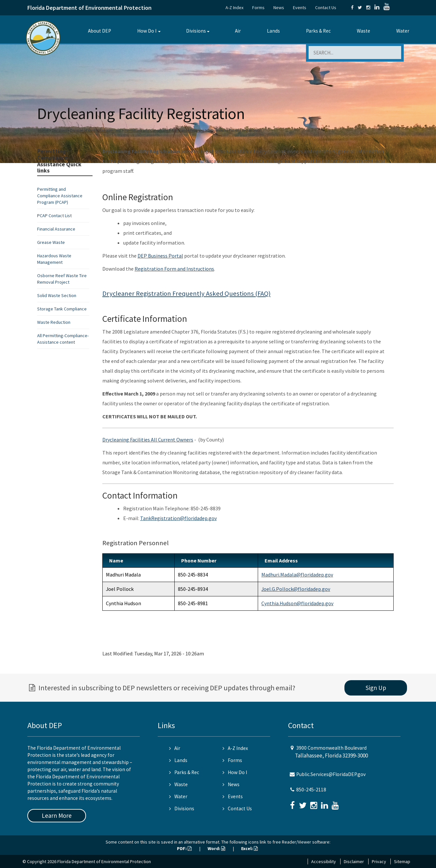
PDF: (184, 848)
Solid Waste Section (57, 295)
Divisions (196, 31)
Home (44, 130)
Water (403, 31)
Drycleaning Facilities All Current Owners (148, 440)
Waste (363, 31)
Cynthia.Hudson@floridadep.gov (297, 603)
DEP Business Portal (160, 256)
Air (238, 31)
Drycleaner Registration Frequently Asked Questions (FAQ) (186, 293)
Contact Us (326, 7)
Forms (258, 7)
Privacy (379, 861)
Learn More (57, 816)
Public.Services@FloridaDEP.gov (331, 774)
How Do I (147, 31)
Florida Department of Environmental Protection (89, 8)
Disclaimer (354, 861)
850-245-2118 (311, 790)
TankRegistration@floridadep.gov (178, 518)
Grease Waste (51, 242)
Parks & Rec (318, 31)
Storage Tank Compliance (62, 309)
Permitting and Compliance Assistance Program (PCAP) (60, 196)
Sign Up (376, 688)
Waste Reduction (54, 322)
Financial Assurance (56, 229)
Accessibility (324, 861)
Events (300, 7)
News (279, 7)
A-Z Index (234, 7)
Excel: (249, 848)
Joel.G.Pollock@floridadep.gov (296, 589)
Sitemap (402, 861)
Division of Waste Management (96, 130)
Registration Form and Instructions (174, 269)
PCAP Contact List (54, 216)
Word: (216, 848)
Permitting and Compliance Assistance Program (164, 130)
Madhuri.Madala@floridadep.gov (297, 575)
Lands (273, 31)
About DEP (100, 31)
